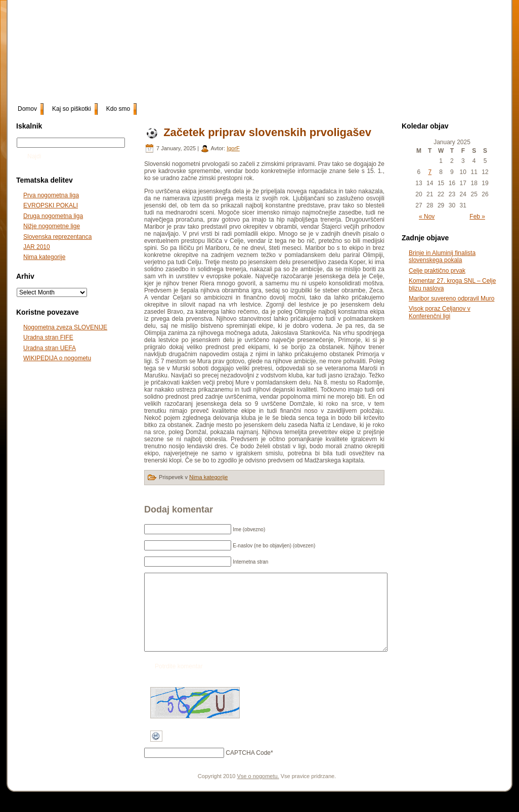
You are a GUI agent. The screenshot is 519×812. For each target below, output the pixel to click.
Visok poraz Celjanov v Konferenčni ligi (440, 312)
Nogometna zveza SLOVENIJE (65, 327)
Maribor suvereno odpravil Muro (451, 298)
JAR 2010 (37, 247)
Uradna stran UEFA (50, 348)
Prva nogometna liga (51, 195)
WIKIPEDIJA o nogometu (57, 358)
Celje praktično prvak (437, 271)
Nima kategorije (44, 257)
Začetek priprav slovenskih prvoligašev (267, 132)
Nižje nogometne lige (52, 226)
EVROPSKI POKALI (51, 205)
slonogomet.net (91, 16)
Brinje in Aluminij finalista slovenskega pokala (442, 257)
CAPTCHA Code (248, 768)
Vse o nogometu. (258, 791)
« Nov (427, 217)
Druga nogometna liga (53, 216)
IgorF (233, 148)
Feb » (477, 217)
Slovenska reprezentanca (57, 237)
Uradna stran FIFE (48, 337)
